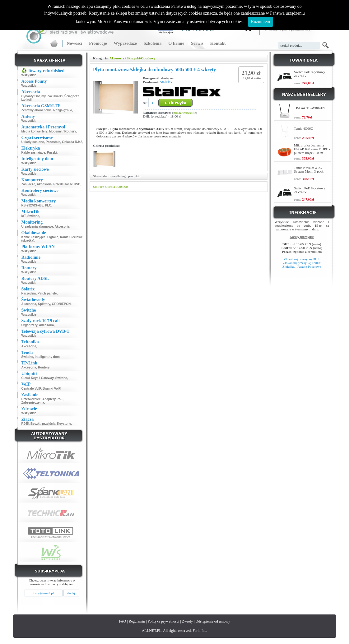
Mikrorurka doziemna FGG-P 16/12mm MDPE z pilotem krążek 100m (312, 149)
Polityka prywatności (164, 621)
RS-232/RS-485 (33, 205)
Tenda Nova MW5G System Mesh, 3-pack (309, 169)
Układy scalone (33, 142)
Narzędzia (29, 293)
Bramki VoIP (51, 389)
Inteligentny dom (47, 357)
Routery (44, 367)
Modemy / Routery (63, 131)
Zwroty (187, 621)
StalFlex (166, 82)
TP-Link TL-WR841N (309, 108)
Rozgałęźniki (63, 110)
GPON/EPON (61, 304)
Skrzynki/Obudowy (141, 58)
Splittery (44, 304)
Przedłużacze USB (67, 184)
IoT (24, 216)
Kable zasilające (33, 153)
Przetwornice (31, 399)
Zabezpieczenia (33, 403)
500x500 (122, 187)
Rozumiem (261, 22)
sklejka (110, 187)
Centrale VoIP (31, 389)
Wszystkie (29, 75)
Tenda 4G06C (303, 128)
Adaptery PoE (53, 399)
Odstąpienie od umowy (213, 621)
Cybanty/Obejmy (34, 96)
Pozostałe (53, 142)
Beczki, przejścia (43, 424)
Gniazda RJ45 (72, 142)
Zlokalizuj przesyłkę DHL (302, 259)
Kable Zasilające (34, 237)
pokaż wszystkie (184, 113)
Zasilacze (28, 184)
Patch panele (47, 293)
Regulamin (137, 621)
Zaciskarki (55, 96)
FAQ (122, 621)
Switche (33, 216)
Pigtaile (53, 237)
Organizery (30, 325)
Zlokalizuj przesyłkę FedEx (302, 263)
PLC (48, 205)
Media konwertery (35, 131)
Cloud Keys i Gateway (38, 378)
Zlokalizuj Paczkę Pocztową (302, 266)
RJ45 (25, 424)
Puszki (52, 153)
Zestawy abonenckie (37, 110)
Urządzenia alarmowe (37, 227)
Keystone (64, 424)
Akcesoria (44, 184)
